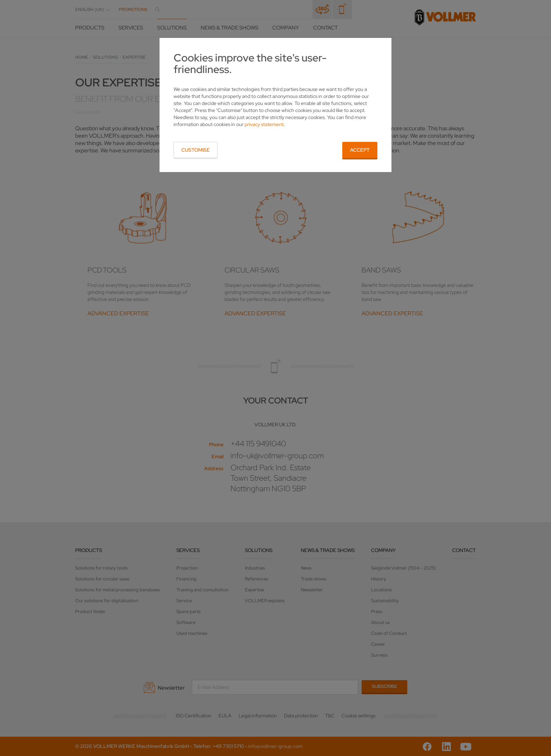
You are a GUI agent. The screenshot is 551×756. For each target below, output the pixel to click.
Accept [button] (360, 150)
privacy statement (264, 124)
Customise (196, 150)
